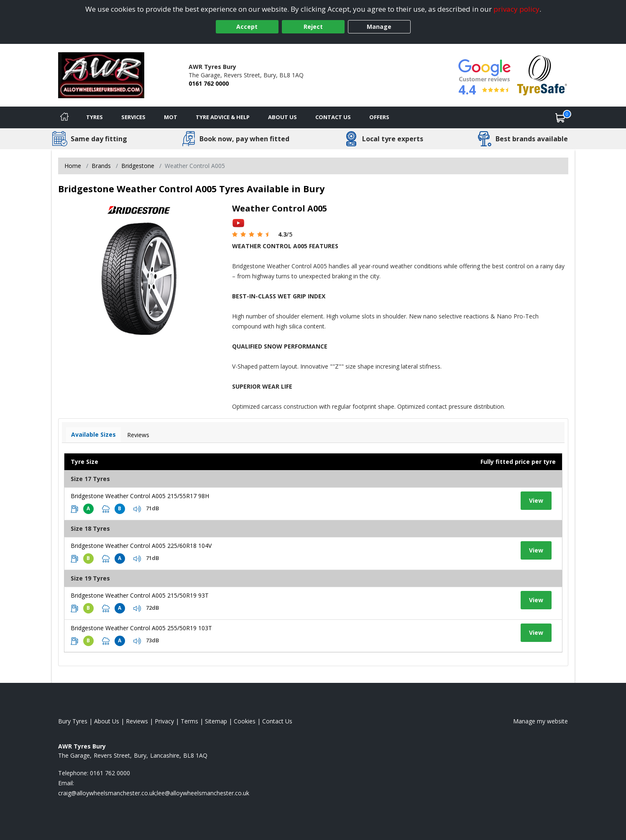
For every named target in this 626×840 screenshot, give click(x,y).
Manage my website (540, 721)
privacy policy (516, 9)
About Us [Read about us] (107, 721)
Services (133, 117)
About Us (282, 117)
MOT (171, 117)
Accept (247, 27)
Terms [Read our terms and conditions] (189, 721)
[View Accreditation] (542, 75)
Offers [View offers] (379, 117)
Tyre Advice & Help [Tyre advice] (223, 117)
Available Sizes (93, 434)
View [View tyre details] (536, 500)
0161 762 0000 (209, 83)
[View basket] (560, 117)
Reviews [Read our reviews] (137, 721)
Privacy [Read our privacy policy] (164, 721)
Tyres (95, 117)
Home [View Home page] (73, 166)
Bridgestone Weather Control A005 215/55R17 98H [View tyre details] (140, 496)
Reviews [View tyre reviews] (138, 435)
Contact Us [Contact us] (333, 117)
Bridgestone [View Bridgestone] (138, 166)
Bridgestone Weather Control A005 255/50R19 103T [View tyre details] (141, 628)
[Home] (64, 117)
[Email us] (154, 793)
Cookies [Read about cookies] (245, 721)
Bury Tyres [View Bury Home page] (73, 721)
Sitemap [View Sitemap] (216, 721)
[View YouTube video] (238, 223)
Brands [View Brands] (101, 166)
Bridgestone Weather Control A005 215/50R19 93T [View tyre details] (140, 595)
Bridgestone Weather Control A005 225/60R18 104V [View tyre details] (141, 546)
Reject (313, 27)
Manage (379, 27)
